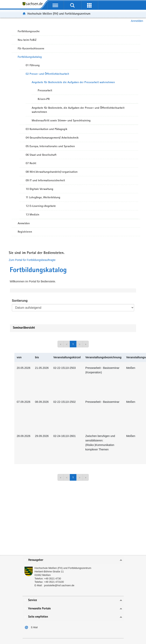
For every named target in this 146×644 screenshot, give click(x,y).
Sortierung (20, 301)
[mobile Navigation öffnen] (55, 5)
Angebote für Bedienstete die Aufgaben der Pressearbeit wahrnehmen (73, 82)
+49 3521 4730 (53, 579)
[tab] (73, 560)
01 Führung (33, 65)
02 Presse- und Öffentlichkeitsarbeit (47, 74)
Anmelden (137, 21)
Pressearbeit (45, 90)
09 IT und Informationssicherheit (45, 180)
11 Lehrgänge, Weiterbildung (43, 197)
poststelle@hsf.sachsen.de (59, 585)
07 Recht (31, 163)
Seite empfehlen (38, 617)
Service (33, 600)
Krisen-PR (44, 99)
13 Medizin (32, 214)
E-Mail (34, 627)
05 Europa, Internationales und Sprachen (50, 146)
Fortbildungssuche (29, 31)
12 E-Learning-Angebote (41, 206)
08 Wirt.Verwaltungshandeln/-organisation (52, 172)
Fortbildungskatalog (30, 57)
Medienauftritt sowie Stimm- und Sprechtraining (61, 120)
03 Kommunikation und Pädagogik (46, 129)
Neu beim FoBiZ (27, 40)
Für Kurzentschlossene (31, 48)
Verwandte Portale (39, 609)
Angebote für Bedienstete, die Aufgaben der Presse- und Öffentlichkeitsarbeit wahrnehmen (78, 110)
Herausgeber (36, 560)
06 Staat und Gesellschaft (41, 155)
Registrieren (25, 232)
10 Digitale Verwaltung (39, 189)
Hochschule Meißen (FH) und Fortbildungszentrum (59, 14)
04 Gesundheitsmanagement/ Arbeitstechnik (52, 138)
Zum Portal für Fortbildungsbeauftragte (32, 260)
